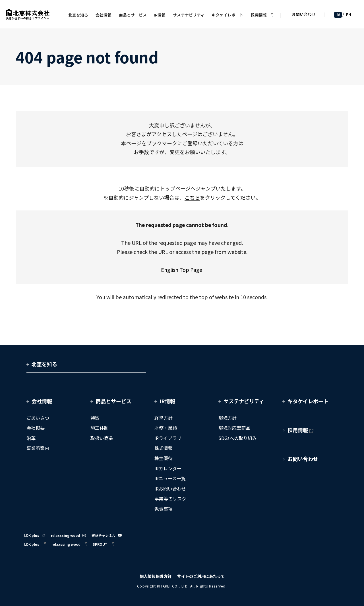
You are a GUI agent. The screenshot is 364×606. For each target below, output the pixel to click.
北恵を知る (44, 364)
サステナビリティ (244, 401)
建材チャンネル (104, 535)
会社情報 (42, 401)
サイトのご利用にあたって (201, 576)
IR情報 (167, 401)
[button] (54, 403)
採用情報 (298, 430)
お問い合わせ (303, 15)
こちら (192, 197)
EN (349, 15)
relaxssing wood (65, 535)
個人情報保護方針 (156, 576)
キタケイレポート (308, 401)
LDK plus (32, 535)
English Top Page (182, 270)
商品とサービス (113, 401)
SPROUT (100, 544)
